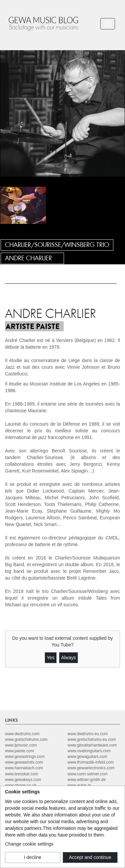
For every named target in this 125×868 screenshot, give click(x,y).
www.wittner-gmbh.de (87, 780)
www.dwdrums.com (22, 734)
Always (68, 658)
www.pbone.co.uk (21, 785)
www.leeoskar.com (21, 774)
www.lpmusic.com (21, 745)
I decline (33, 857)
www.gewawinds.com (24, 762)
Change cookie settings (29, 844)
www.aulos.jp (79, 785)
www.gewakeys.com (23, 780)
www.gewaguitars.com (87, 757)
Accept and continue (90, 857)
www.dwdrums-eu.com (88, 734)
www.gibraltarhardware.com (92, 745)
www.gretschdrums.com (26, 740)
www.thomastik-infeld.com (91, 762)
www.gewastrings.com (25, 757)
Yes (50, 658)
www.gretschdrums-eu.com (92, 740)
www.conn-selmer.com (88, 774)
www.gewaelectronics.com (91, 768)
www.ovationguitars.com (89, 751)
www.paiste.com (19, 751)
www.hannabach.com (24, 768)
